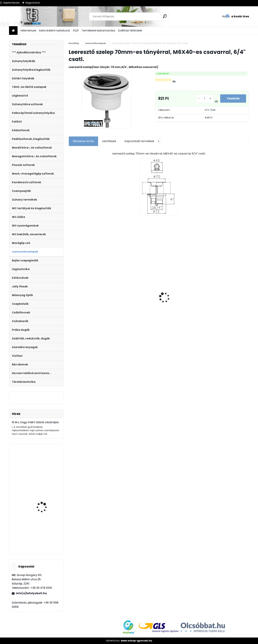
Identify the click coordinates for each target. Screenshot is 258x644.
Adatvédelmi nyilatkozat (54, 31)
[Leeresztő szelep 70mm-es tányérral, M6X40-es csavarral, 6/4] (107, 100)
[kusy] (204, 98)
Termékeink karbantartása (98, 31)
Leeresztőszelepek (96, 43)
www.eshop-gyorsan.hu (136, 641)
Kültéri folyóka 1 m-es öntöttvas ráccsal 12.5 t (46, 504)
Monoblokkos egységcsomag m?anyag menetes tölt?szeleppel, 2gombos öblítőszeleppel (136, 315)
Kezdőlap (74, 43)
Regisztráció (33, 3)
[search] (165, 16)
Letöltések (109, 141)
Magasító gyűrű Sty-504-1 (44, 533)
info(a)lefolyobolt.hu (31, 593)
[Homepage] (13, 31)
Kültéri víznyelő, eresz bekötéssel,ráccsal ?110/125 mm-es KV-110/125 (89, 290)
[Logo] (32, 16)
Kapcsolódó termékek (143, 141)
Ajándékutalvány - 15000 (178, 266)
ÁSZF (76, 31)
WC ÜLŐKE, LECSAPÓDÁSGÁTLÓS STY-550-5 (223, 289)
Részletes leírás (83, 141)
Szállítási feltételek (130, 31)
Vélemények (28, 31)
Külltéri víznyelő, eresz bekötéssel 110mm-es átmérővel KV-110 (45, 463)
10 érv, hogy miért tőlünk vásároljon (35, 422)
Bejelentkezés (11, 3)
